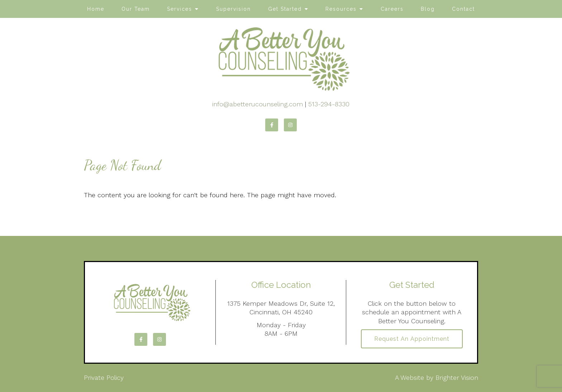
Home (96, 9)
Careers (392, 9)
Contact (463, 9)
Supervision (234, 9)
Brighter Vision (457, 378)
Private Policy (104, 378)
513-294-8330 (329, 104)
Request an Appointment (412, 339)
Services (180, 9)
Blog (428, 9)
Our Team (136, 9)
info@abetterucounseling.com (258, 104)
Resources (341, 9)
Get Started (285, 9)
